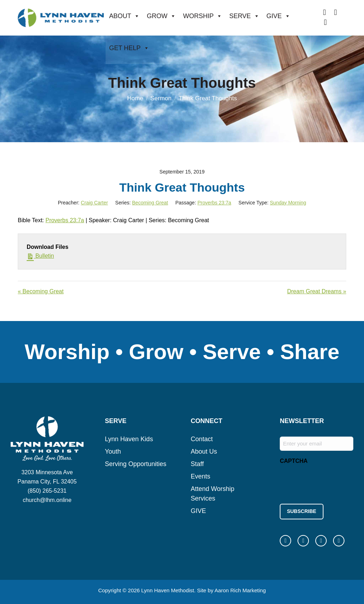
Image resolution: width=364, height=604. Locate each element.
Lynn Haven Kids (129, 439)
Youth (113, 451)
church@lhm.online (47, 500)
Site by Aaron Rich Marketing (231, 590)
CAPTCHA (294, 461)
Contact (202, 439)
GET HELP (129, 48)
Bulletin (40, 255)
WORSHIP (203, 16)
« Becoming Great (41, 291)
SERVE (244, 16)
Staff (197, 464)
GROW (161, 16)
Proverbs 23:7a (214, 203)
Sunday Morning (288, 203)
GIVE (279, 16)
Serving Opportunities (136, 464)
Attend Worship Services (213, 494)
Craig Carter (94, 203)
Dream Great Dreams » (317, 291)
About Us (204, 451)
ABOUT (124, 16)
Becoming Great (150, 203)
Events (201, 476)
